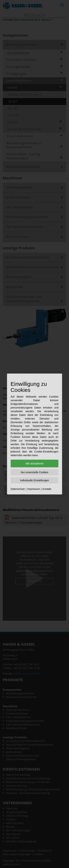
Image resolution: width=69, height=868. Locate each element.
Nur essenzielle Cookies (34, 472)
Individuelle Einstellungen (35, 480)
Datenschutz (18, 489)
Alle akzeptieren (35, 463)
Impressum (34, 489)
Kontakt (47, 489)
